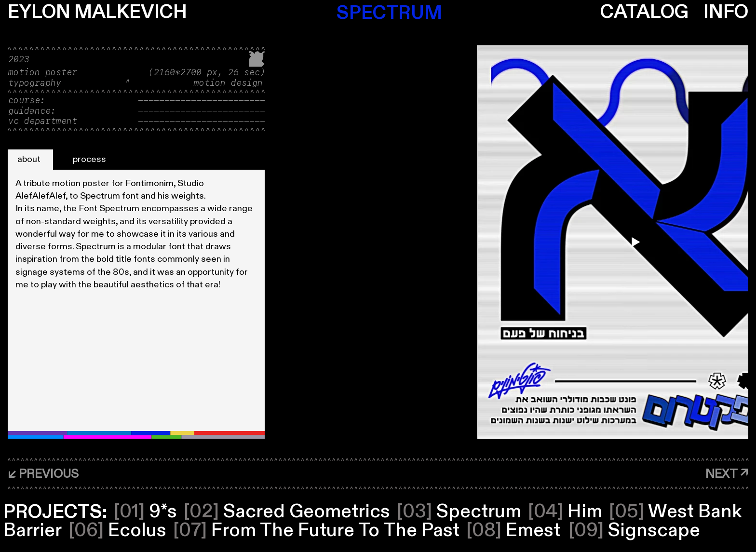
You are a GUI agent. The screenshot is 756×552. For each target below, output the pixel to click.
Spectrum (459, 512)
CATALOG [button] (644, 12)
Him (565, 512)
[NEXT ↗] (727, 475)
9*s (145, 512)
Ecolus (117, 531)
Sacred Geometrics (287, 512)
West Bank (675, 512)
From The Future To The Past (316, 531)
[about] (30, 160)
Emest (513, 531)
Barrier (33, 531)
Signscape (634, 531)
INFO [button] (726, 12)
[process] (91, 160)
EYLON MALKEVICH (97, 12)
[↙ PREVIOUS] (43, 474)
